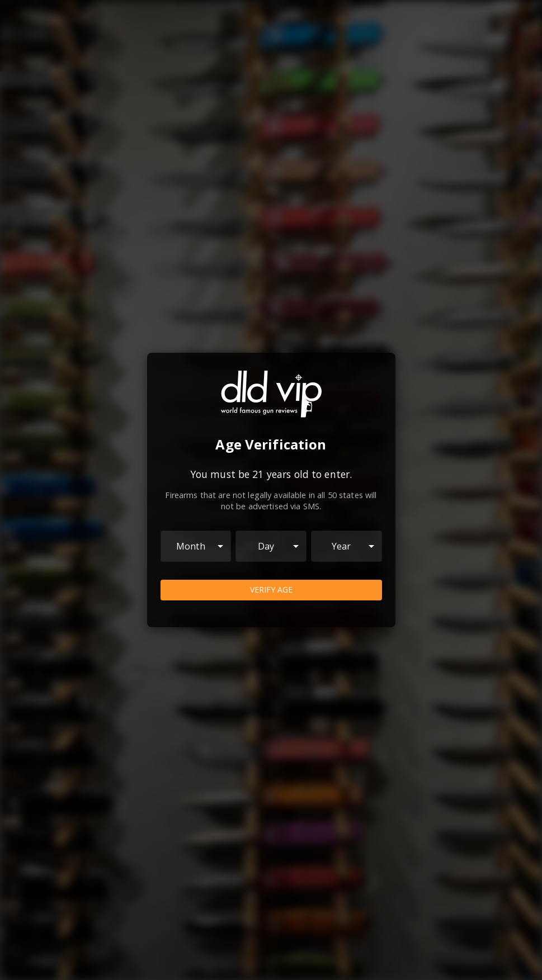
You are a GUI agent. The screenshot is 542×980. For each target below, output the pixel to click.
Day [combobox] (266, 546)
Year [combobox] (341, 546)
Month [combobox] (191, 546)
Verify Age (271, 590)
